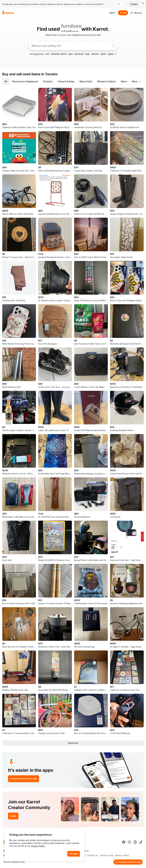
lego (88, 54)
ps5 (47, 54)
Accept (74, 854)
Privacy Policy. (38, 846)
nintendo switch (59, 54)
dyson (103, 54)
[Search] (113, 46)
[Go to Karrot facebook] (124, 842)
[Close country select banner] (143, 3)
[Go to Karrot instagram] (129, 842)
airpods (95, 54)
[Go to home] (8, 13)
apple (111, 54)
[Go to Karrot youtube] (135, 842)
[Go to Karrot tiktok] (141, 842)
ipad (71, 54)
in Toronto (49, 74)
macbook (79, 54)
